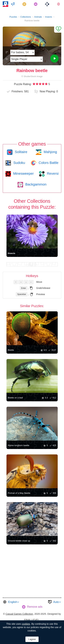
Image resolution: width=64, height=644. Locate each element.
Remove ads (35, 607)
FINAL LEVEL (32, 620)
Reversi (52, 174)
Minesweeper (23, 174)
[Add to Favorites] (58, 30)
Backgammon (35, 184)
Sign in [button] (59, 4)
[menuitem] (13, 4)
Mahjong (50, 152)
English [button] (13, 602)
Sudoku (19, 163)
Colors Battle (48, 163)
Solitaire (21, 152)
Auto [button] (56, 602)
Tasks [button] (25, 4)
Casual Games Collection (19, 614)
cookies (26, 624)
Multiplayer (13, 4)
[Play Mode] (27, 59)
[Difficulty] (22, 52)
